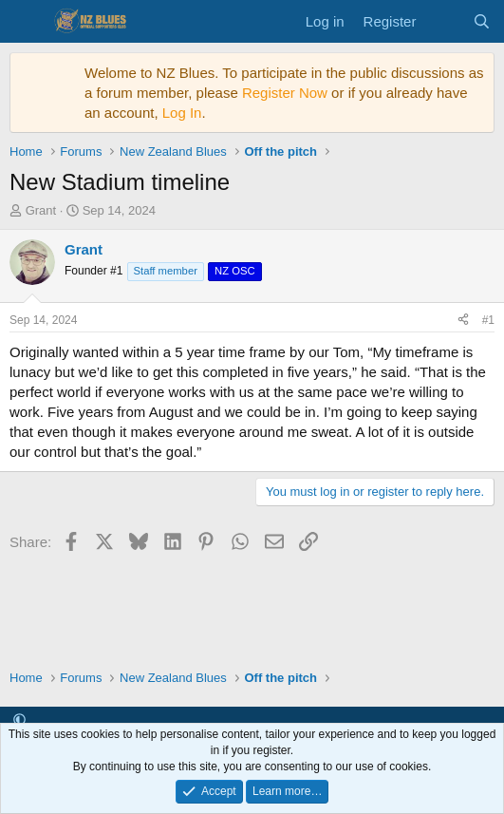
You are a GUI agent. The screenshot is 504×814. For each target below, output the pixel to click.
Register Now (285, 93)
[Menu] (26, 22)
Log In (182, 113)
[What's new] (444, 21)
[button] (19, 720)
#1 (488, 320)
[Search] (482, 21)
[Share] (463, 321)
